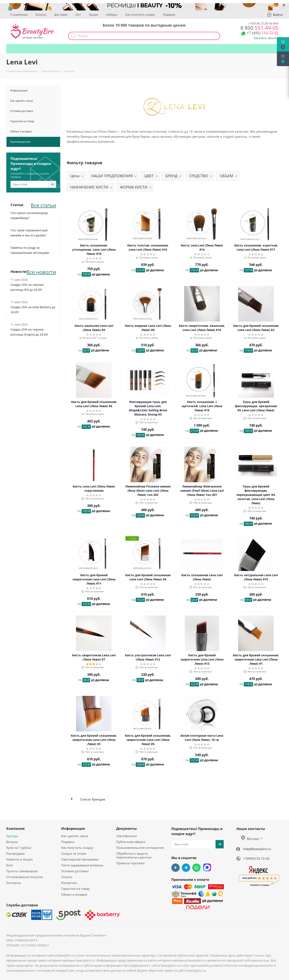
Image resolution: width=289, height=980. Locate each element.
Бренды (12, 836)
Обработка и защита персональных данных (134, 855)
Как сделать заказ (75, 836)
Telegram (186, 868)
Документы (126, 829)
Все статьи (43, 205)
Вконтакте (175, 868)
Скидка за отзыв (74, 853)
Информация (73, 829)
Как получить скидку (140, 15)
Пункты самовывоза (22, 871)
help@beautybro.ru (257, 849)
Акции (94, 15)
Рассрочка (69, 883)
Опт (78, 15)
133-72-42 (263, 33)
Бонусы (41, 15)
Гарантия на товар (75, 889)
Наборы (112, 15)
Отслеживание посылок (25, 877)
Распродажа (15, 853)
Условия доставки (75, 871)
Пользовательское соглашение (140, 848)
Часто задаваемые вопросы (82, 865)
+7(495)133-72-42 (256, 858)
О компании (19, 15)
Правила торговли (130, 863)
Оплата (67, 877)
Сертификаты (127, 836)
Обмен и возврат (74, 894)
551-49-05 (259, 28)
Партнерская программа (80, 859)
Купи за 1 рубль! (19, 848)
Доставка (61, 15)
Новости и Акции (20, 859)
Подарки (169, 15)
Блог (10, 865)
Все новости (41, 271)
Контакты (14, 883)
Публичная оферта (131, 842)
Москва (250, 839)
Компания (15, 829)
